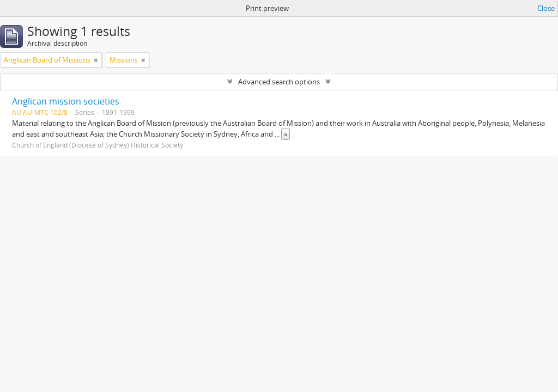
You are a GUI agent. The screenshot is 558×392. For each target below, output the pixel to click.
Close (546, 8)
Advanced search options (279, 82)
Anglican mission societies (66, 101)
